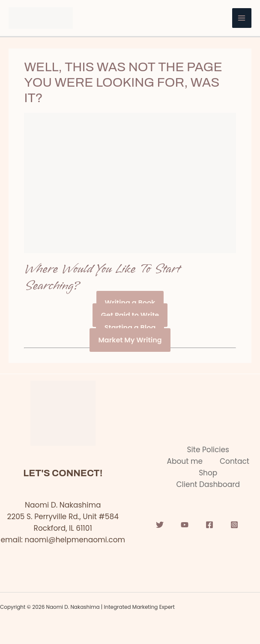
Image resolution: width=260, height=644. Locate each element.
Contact (235, 461)
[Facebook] (209, 525)
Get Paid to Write (130, 315)
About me (185, 461)
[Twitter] (160, 525)
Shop (208, 473)
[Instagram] (234, 525)
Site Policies (208, 450)
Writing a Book (130, 303)
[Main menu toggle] (242, 18)
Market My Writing (130, 340)
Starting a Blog (130, 328)
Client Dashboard (208, 484)
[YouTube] (185, 525)
